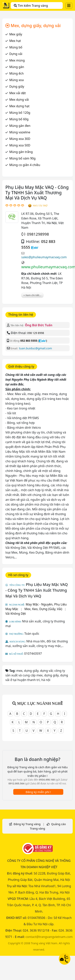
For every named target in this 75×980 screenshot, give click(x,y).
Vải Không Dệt (16, 614)
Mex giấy (16, 34)
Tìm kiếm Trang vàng (31, 6)
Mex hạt (15, 41)
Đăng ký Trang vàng (27, 824)
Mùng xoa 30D (20, 139)
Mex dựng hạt (19, 106)
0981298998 (38, 234)
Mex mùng (17, 60)
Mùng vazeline (20, 132)
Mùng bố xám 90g (22, 158)
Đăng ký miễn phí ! (38, 792)
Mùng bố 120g (20, 113)
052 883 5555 (29, 341)
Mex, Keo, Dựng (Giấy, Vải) (43, 609)
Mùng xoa (16, 80)
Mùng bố (16, 47)
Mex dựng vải (19, 100)
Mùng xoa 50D (20, 145)
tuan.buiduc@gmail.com (36, 348)
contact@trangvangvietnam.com (49, 937)
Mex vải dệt (17, 93)
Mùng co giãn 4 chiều (25, 165)
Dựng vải (16, 54)
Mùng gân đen (20, 126)
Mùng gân (17, 67)
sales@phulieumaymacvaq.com (44, 257)
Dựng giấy (17, 86)
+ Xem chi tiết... (32, 295)
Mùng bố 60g (19, 119)
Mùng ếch (16, 73)
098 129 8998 (35, 333)
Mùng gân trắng (21, 152)
